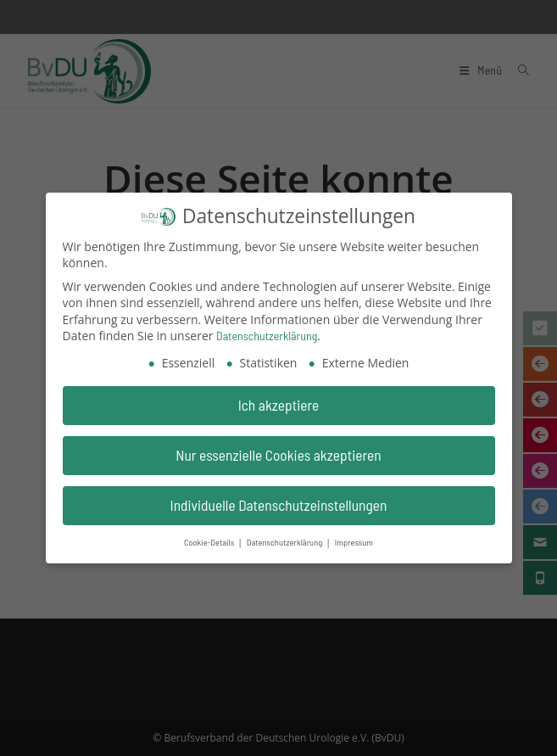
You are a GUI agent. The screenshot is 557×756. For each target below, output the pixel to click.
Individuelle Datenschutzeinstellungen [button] (279, 501)
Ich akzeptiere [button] (279, 401)
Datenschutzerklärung (267, 332)
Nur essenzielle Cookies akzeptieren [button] (278, 451)
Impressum (354, 538)
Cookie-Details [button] (210, 538)
